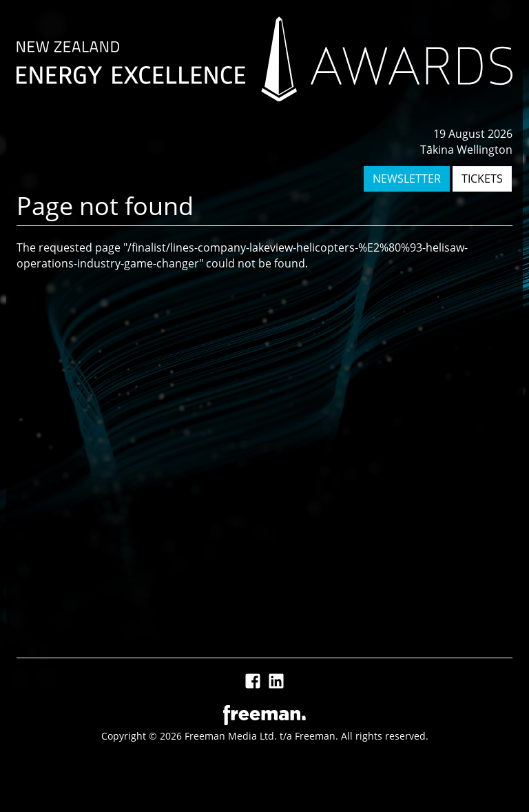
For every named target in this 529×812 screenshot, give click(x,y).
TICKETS (482, 179)
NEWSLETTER (407, 179)
